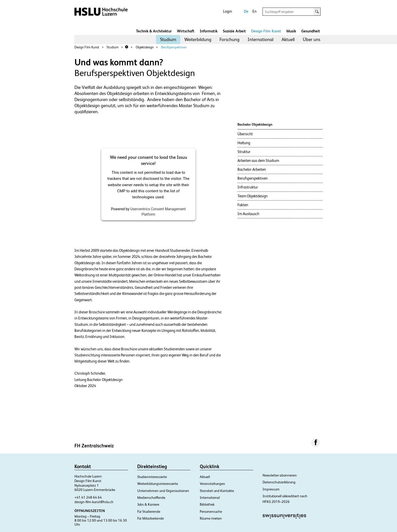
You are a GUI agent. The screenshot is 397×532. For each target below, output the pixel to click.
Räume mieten (211, 518)
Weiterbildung (198, 39)
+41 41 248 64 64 (88, 497)
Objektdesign (145, 47)
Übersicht (245, 134)
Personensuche (211, 511)
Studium (168, 39)
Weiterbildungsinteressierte (158, 484)
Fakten (243, 205)
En (254, 11)
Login (227, 11)
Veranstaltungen (212, 484)
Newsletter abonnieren (280, 475)
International (261, 39)
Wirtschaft (186, 31)
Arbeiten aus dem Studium (258, 160)
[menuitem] (168, 40)
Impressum (271, 489)
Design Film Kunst (266, 31)
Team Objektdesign (253, 196)
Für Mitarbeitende (151, 518)
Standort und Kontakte (217, 491)
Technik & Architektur (154, 31)
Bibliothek (207, 504)
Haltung (244, 143)
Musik (291, 31)
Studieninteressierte (152, 477)
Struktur (244, 152)
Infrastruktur (248, 187)
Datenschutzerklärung (279, 482)
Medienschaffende (151, 498)
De (246, 11)
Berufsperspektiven (174, 47)
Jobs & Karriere (148, 504)
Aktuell (288, 39)
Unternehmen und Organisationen (163, 491)
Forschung (230, 39)
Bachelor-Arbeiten (252, 169)
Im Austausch (248, 214)
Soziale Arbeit (234, 31)
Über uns (312, 39)
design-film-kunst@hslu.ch (94, 502)
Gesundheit (311, 31)
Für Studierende (149, 511)
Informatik (209, 31)
